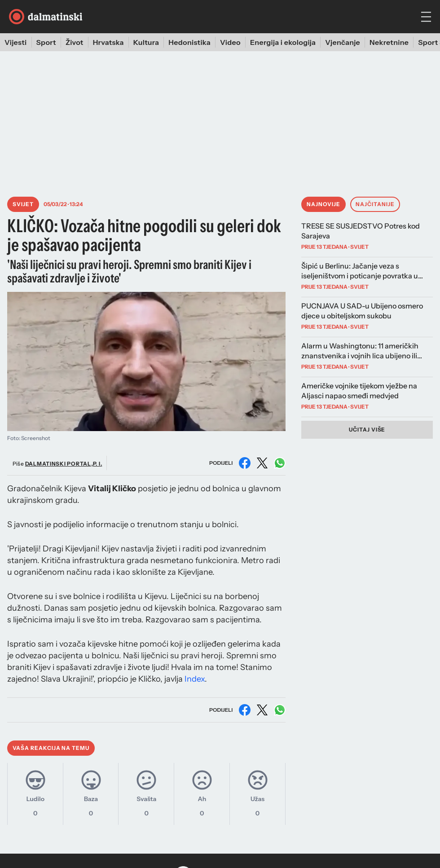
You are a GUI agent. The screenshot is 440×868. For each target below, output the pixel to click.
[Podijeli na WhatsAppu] (280, 463)
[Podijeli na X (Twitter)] (262, 463)
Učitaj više (367, 430)
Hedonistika (189, 42)
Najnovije (323, 204)
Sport (46, 42)
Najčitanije (375, 204)
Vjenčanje (343, 42)
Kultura (146, 42)
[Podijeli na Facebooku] (245, 463)
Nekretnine (389, 42)
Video (230, 42)
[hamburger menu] (426, 17)
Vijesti (16, 42)
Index (195, 679)
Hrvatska (108, 42)
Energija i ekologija (283, 42)
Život (75, 42)
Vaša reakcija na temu (51, 748)
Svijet (23, 204)
